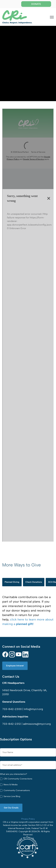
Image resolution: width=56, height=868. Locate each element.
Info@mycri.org (33, 709)
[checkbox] (28, 788)
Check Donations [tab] (34, 582)
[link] (17, 17)
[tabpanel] (28, 610)
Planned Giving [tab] (12, 582)
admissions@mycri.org (37, 724)
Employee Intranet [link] (15, 666)
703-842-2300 (12, 709)
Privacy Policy (28, 819)
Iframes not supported (28, 325)
